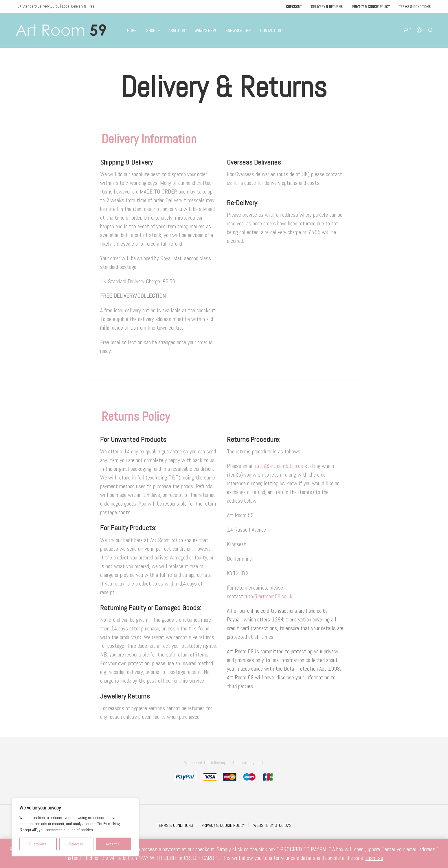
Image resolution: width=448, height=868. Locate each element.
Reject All (76, 844)
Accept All (114, 844)
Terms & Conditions (415, 7)
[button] (407, 30)
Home (132, 31)
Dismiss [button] (374, 858)
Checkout (294, 7)
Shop (151, 31)
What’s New (205, 31)
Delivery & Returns (327, 7)
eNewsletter (238, 31)
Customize (38, 844)
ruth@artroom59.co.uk (280, 466)
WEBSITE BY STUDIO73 (272, 825)
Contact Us (271, 31)
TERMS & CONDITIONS (175, 825)
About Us (177, 31)
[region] (75, 827)
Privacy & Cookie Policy (371, 7)
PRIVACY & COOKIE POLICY (223, 825)
